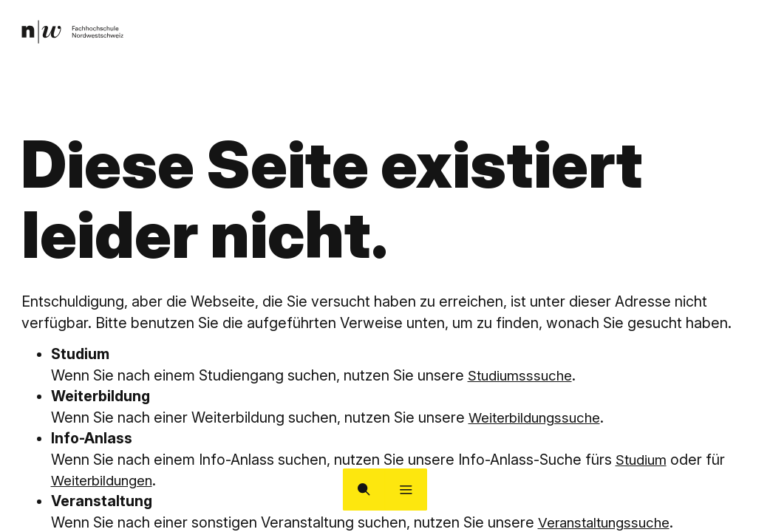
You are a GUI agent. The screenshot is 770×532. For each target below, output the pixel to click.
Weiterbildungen (106, 480)
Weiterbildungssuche (539, 417)
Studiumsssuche (523, 375)
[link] (75, 34)
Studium (643, 460)
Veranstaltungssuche (609, 522)
